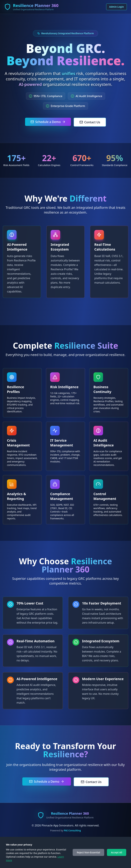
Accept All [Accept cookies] (117, 852)
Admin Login (117, 7)
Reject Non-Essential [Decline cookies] (88, 852)
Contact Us (90, 122)
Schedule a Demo (48, 122)
